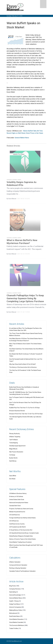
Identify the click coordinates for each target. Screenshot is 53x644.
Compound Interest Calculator (18, 565)
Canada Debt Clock (15, 506)
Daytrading (13, 592)
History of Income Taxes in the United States (23, 539)
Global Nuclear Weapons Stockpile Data (21, 536)
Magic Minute (13, 449)
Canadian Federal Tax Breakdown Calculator (22, 571)
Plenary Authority (15, 434)
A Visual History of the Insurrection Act (21, 530)
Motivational (13, 613)
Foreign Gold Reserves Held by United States (22, 518)
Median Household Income (17, 512)
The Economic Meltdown (17, 625)
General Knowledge (15, 595)
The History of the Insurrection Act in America (23, 367)
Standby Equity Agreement (17, 446)
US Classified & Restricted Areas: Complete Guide (24, 533)
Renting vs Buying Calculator (18, 568)
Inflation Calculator (15, 562)
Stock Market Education (16, 619)
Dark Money (13, 461)
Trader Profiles (14, 628)
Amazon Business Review (17, 411)
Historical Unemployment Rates (19, 503)
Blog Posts (12, 586)
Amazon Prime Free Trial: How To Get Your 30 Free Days (26, 414)
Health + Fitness (14, 601)
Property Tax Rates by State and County (21, 509)
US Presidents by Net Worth (17, 527)
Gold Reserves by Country (17, 524)
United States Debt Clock (17, 500)
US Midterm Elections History (18, 493)
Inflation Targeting (15, 437)
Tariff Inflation (14, 440)
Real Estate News (15, 616)
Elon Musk (12, 479)
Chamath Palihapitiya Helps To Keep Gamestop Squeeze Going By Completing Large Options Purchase (25, 299)
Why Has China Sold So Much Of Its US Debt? (23, 364)
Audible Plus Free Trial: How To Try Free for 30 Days (25, 408)
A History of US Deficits (16, 496)
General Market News (22, 138)
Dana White (13, 476)
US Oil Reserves (14, 521)
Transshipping (14, 443)
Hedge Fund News (15, 604)
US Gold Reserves (15, 515)
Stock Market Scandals (16, 622)
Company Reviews (15, 589)
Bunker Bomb (13, 458)
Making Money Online (16, 610)
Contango (12, 455)
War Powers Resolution (16, 452)
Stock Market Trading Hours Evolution (20, 542)
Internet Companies (15, 607)
